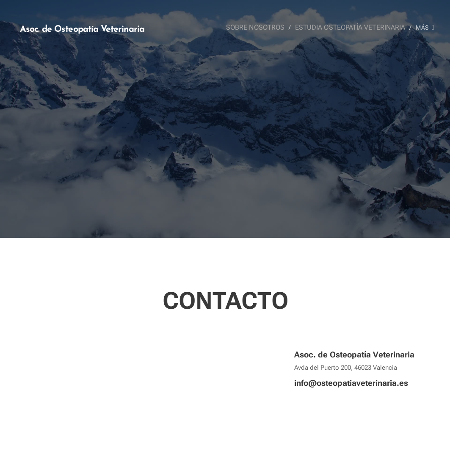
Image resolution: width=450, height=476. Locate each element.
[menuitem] (264, 28)
